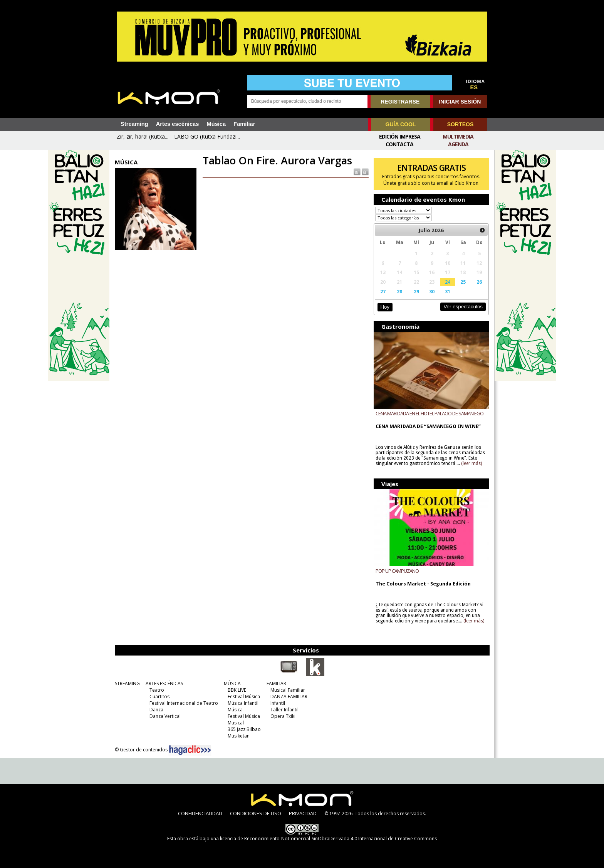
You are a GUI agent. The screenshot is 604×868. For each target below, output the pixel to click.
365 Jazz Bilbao (244, 729)
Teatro (157, 690)
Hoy (385, 307)
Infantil (278, 703)
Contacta (399, 144)
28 (399, 291)
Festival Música (244, 697)
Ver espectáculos (463, 307)
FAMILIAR (276, 683)
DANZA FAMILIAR (289, 697)
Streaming (134, 124)
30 (432, 291)
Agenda (458, 144)
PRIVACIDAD (303, 813)
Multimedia (458, 136)
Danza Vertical (165, 716)
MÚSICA (232, 683)
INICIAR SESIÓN (460, 102)
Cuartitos (159, 697)
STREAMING (127, 683)
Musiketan (239, 736)
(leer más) (471, 463)
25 (463, 282)
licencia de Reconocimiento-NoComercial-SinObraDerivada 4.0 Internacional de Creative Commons (328, 839)
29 (416, 291)
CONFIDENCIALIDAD (200, 813)
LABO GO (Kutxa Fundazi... (207, 136)
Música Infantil (243, 703)
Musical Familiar (288, 690)
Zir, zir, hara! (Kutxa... (143, 136)
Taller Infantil (284, 710)
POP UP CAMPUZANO (397, 571)
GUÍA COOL (401, 124)
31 (448, 291)
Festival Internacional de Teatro (184, 703)
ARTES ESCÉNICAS (164, 683)
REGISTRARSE (400, 102)
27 (383, 291)
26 (479, 282)
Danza (156, 710)
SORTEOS (460, 124)
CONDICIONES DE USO (256, 813)
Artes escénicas (178, 124)
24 (448, 282)
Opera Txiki (283, 716)
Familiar (244, 124)
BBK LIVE (237, 690)
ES (474, 87)
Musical (236, 723)
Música (216, 124)
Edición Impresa (400, 136)
